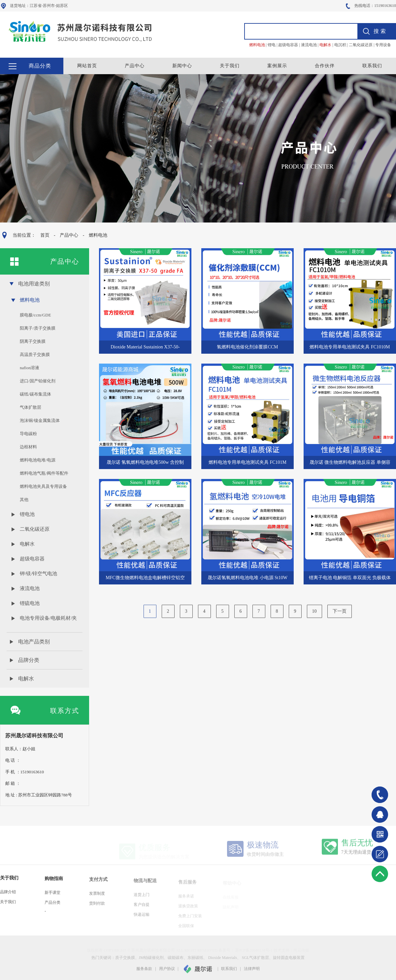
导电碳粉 (28, 434)
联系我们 (372, 66)
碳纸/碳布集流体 (35, 394)
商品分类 (40, 66)
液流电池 (30, 588)
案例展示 (277, 66)
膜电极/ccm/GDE (35, 315)
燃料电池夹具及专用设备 (43, 486)
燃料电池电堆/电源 (38, 460)
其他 (24, 500)
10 (314, 617)
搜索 (380, 31)
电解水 (27, 544)
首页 (45, 235)
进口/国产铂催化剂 (38, 381)
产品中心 (135, 66)
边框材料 (28, 447)
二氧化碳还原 (35, 529)
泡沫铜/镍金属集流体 (40, 420)
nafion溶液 (30, 368)
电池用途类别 (34, 284)
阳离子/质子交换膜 (38, 328)
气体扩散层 (31, 407)
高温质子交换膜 (35, 355)
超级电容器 (32, 559)
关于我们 (230, 66)
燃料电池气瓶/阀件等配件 (44, 473)
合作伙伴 (325, 66)
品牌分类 (29, 660)
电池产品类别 (34, 642)
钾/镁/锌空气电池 (38, 574)
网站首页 (87, 66)
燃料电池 (98, 235)
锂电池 (27, 514)
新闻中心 (182, 66)
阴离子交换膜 (33, 341)
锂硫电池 (30, 603)
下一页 (340, 617)
